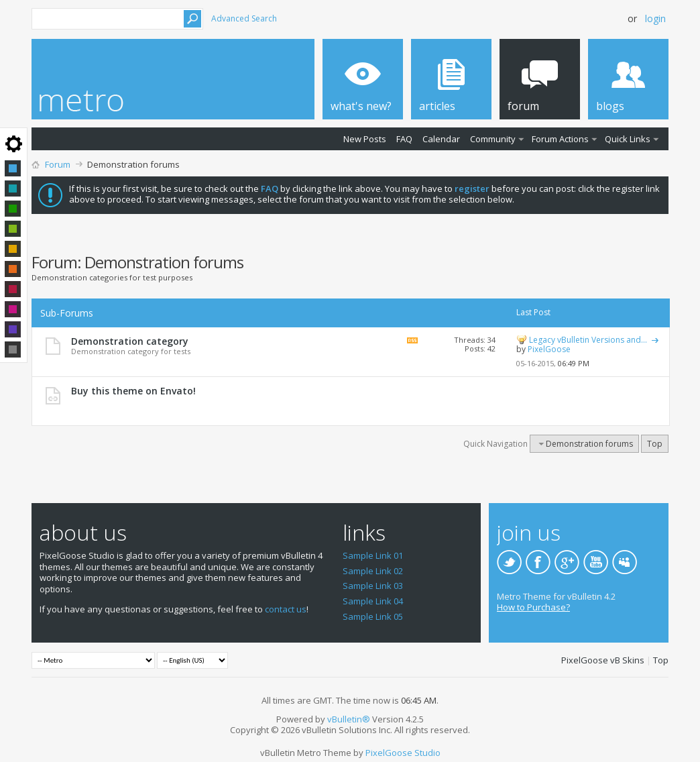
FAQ (404, 139)
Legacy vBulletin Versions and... (588, 340)
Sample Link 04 (373, 601)
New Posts (365, 139)
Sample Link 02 (373, 571)
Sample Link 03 (373, 586)
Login (655, 18)
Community (493, 139)
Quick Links (628, 139)
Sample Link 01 (373, 555)
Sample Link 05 (373, 616)
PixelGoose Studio (403, 753)
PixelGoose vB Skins (603, 660)
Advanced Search (244, 18)
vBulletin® (349, 719)
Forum (58, 164)
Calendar (441, 139)
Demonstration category (130, 341)
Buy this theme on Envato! (133, 391)
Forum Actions (560, 139)
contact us (286, 609)
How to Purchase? (533, 607)
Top (655, 444)
